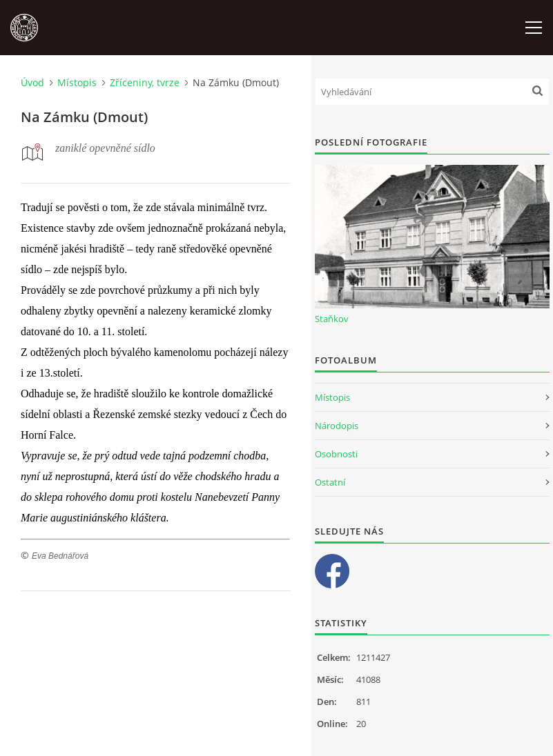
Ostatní (330, 482)
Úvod (32, 82)
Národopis (337, 426)
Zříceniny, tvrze (145, 82)
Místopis (77, 82)
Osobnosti (336, 454)
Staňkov (332, 319)
